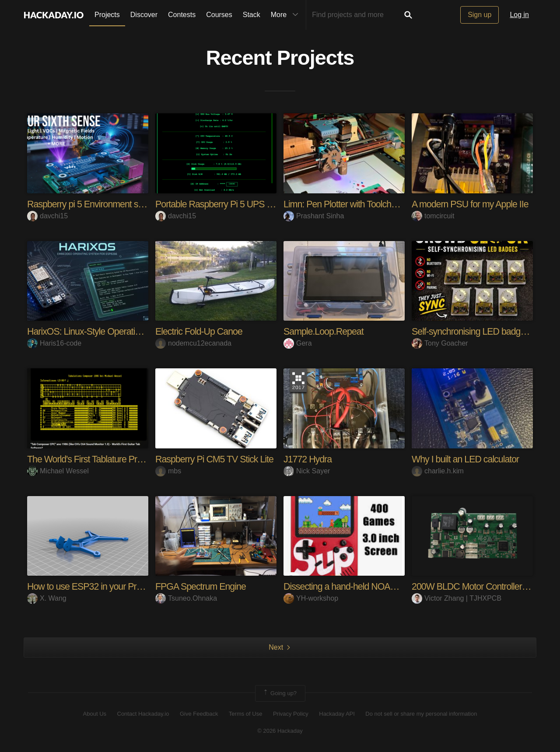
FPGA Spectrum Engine (202, 586)
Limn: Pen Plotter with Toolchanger (350, 204)
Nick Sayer (307, 470)
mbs (168, 470)
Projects (107, 15)
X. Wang (47, 598)
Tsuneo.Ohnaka (186, 598)
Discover (144, 15)
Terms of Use (246, 714)
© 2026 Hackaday (280, 730)
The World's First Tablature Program (96, 459)
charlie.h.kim (438, 470)
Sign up (479, 15)
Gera (298, 343)
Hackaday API (337, 714)
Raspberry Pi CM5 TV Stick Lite (216, 459)
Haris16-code (54, 343)
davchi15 (47, 216)
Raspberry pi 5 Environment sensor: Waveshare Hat (128, 204)
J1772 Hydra (308, 459)
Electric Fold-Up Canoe (200, 331)
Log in (519, 15)
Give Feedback (199, 714)
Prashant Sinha (314, 216)
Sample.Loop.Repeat (325, 331)
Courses (219, 15)
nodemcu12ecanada (193, 343)
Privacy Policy (291, 714)
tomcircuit (433, 216)
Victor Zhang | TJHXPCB (457, 598)
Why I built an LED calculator (467, 459)
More (287, 15)
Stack (252, 15)
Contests (182, 15)
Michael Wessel (58, 470)
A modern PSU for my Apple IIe (472, 204)
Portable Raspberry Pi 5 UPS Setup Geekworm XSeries (263, 204)
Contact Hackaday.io (143, 714)
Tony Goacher (440, 343)
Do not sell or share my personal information (421, 714)
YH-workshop (311, 598)
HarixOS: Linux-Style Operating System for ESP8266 (129, 331)
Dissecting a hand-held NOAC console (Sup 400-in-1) (387, 586)
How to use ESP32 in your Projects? (97, 586)
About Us (95, 714)
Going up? (280, 693)
